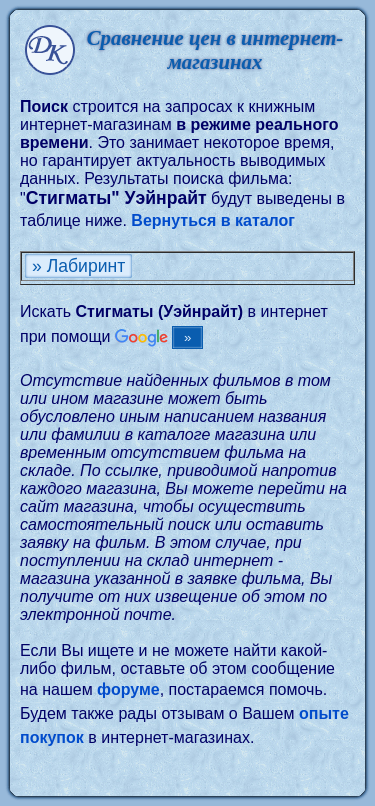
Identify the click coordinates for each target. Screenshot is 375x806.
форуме (128, 689)
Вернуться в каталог (213, 220)
